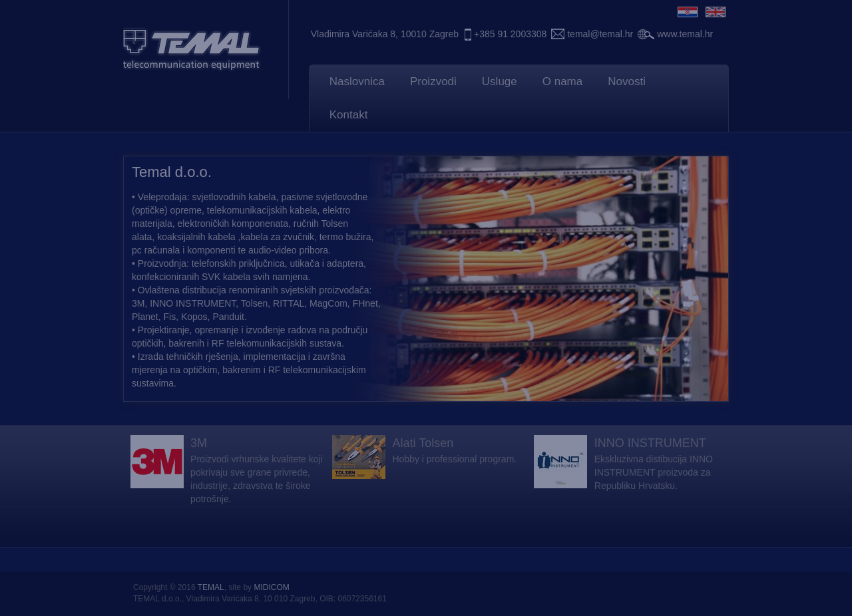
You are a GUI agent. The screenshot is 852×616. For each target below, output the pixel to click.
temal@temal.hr (600, 34)
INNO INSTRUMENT (650, 443)
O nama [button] (562, 81)
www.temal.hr (685, 34)
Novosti (627, 81)
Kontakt (349, 115)
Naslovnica (357, 81)
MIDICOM (271, 587)
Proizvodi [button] (433, 81)
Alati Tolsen (423, 443)
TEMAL (211, 587)
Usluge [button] (500, 81)
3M (199, 443)
